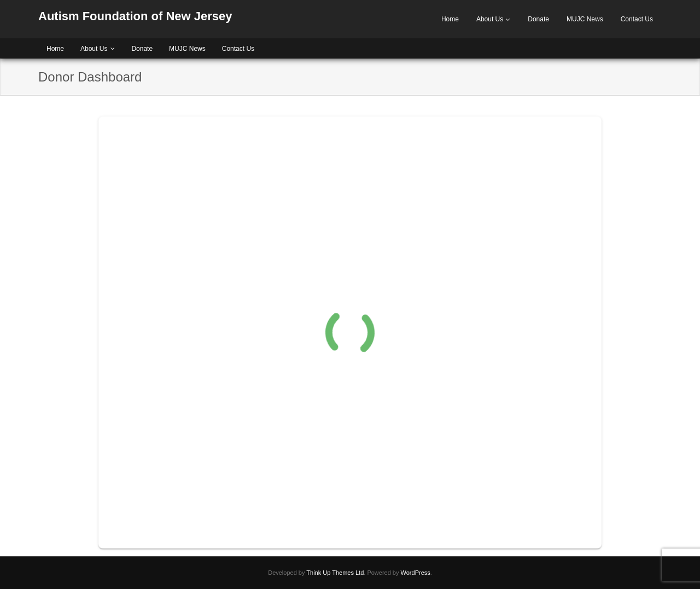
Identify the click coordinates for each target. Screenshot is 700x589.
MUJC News (585, 19)
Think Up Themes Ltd (335, 573)
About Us (490, 19)
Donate (538, 19)
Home (450, 19)
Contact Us (637, 19)
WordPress (416, 573)
